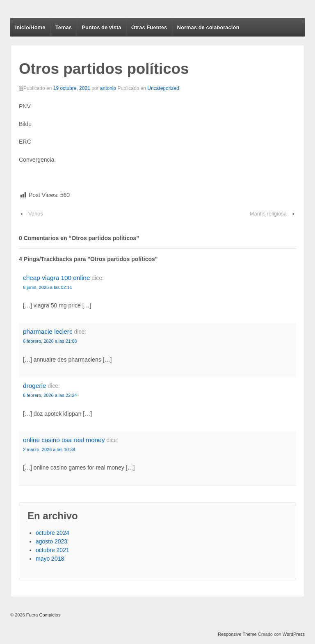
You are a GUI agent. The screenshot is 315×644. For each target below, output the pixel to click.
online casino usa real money (64, 440)
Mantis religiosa (268, 214)
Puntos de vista (101, 27)
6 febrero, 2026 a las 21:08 (50, 341)
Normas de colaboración (208, 27)
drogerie (34, 386)
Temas (64, 27)
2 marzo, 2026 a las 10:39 (49, 449)
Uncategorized (163, 88)
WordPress (294, 634)
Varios (36, 214)
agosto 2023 (51, 541)
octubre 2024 (52, 533)
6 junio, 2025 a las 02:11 (48, 287)
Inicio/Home (30, 27)
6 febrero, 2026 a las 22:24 (50, 395)
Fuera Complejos (43, 615)
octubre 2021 (52, 550)
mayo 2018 (50, 559)
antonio (108, 88)
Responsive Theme (237, 634)
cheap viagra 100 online (56, 278)
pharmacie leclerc (48, 331)
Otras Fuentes (149, 27)
